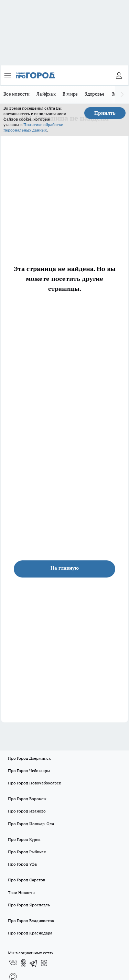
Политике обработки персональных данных (33, 127)
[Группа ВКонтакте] (13, 963)
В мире (70, 94)
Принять (105, 113)
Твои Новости (21, 892)
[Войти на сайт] (119, 75)
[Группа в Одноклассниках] (23, 963)
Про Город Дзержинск (29, 758)
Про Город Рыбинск (27, 852)
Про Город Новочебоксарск (34, 783)
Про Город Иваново (27, 811)
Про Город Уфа (22, 864)
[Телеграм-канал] (34, 963)
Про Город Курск (24, 839)
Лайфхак (46, 94)
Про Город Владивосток (31, 921)
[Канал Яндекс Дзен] (44, 963)
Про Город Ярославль (29, 905)
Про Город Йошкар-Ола (31, 824)
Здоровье (95, 94)
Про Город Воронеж (27, 799)
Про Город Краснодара (30, 933)
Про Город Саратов (26, 880)
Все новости (17, 94)
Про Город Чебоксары (29, 771)
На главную (65, 568)
